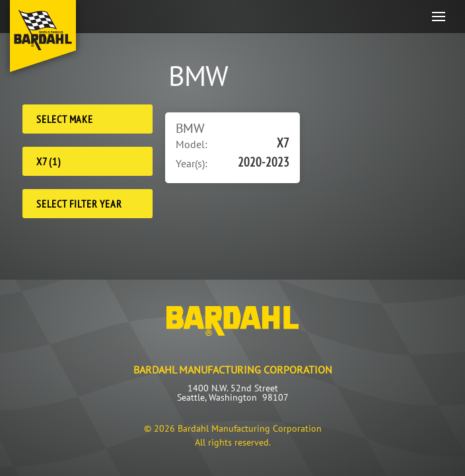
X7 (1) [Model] (49, 161)
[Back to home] (43, 36)
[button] (439, 16)
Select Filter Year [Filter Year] (79, 204)
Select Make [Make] (65, 119)
